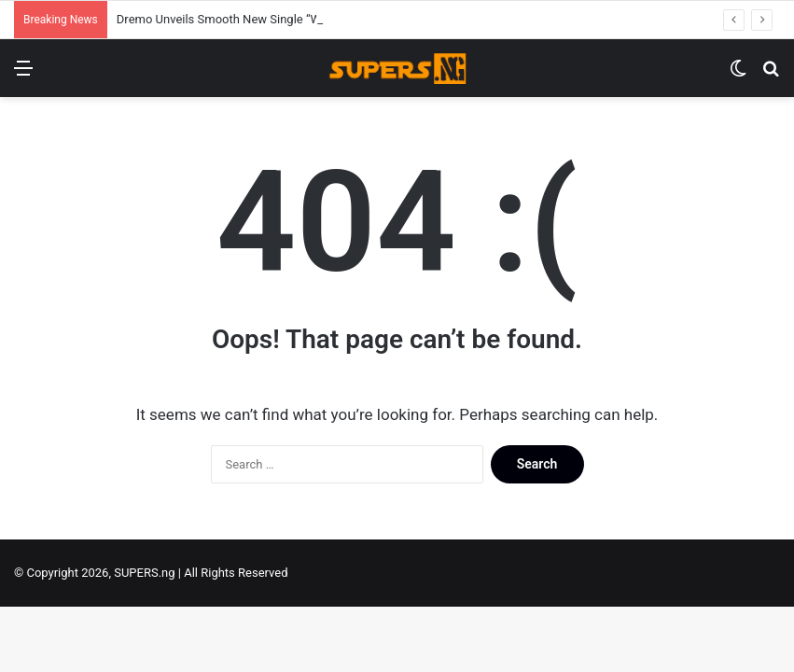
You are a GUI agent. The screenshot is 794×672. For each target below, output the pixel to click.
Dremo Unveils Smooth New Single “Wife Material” (251, 19)
